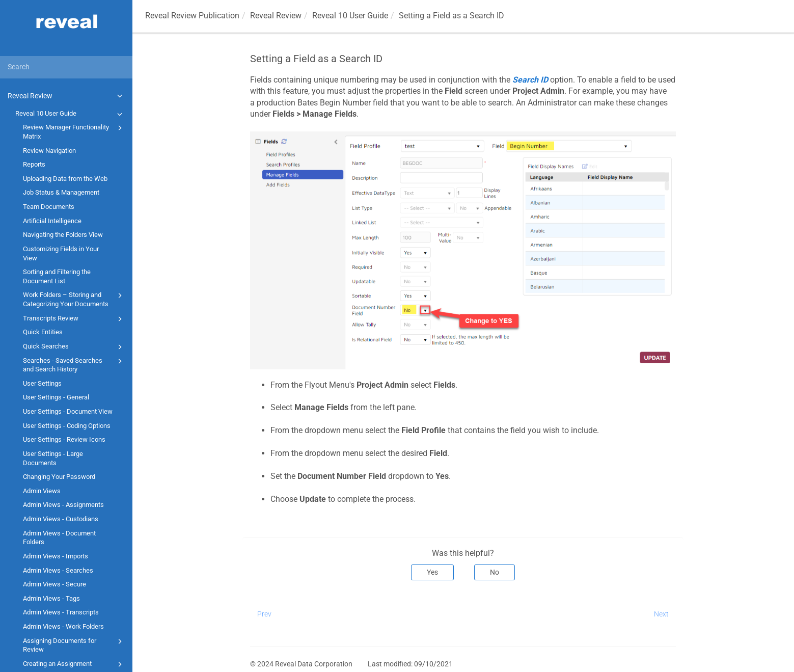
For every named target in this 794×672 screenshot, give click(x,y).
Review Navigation (49, 151)
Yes (432, 572)
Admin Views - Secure (54, 584)
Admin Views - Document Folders (59, 538)
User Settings (42, 383)
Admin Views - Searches (58, 570)
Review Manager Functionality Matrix (74, 131)
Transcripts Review (74, 319)
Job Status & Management (61, 192)
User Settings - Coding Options (67, 426)
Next (661, 614)
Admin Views (42, 491)
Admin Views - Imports (56, 556)
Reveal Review (66, 96)
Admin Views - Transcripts (61, 612)
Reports (34, 164)
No (495, 572)
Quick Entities (43, 332)
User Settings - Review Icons (64, 439)
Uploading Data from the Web (65, 179)
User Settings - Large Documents (53, 458)
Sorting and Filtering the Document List (57, 276)
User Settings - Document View (68, 411)
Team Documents (49, 207)
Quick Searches (74, 347)
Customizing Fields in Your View (61, 253)
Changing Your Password (59, 477)
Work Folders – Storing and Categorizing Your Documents (74, 299)
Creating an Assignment (74, 664)
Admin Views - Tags (51, 598)
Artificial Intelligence (52, 221)
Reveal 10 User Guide (70, 114)
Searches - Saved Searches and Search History (74, 365)
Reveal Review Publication (192, 16)
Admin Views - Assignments (63, 505)
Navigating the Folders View (63, 235)
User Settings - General (56, 397)
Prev (264, 614)
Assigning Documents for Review (74, 645)
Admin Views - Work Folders (63, 626)
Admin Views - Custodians (61, 519)
